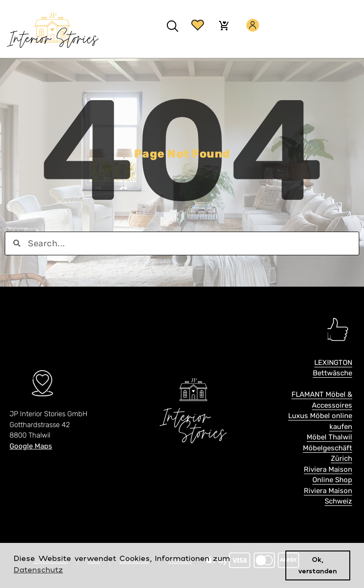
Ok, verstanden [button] (318, 565)
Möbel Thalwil (329, 437)
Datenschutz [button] (38, 569)
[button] (172, 26)
